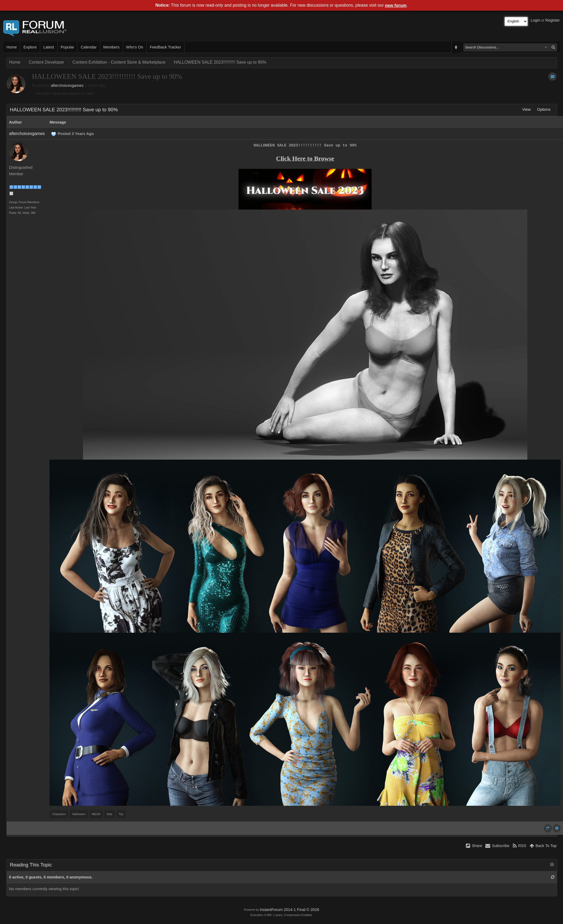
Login (536, 20)
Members (111, 47)
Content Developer (46, 62)
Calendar (89, 47)
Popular (67, 47)
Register (552, 20)
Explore (30, 47)
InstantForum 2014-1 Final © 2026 (289, 910)
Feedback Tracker (165, 47)
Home (12, 47)
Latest (49, 47)
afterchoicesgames (67, 85)
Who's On (135, 47)
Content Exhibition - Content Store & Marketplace (119, 62)
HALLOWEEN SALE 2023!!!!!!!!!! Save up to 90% (220, 62)
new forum (396, 5)
